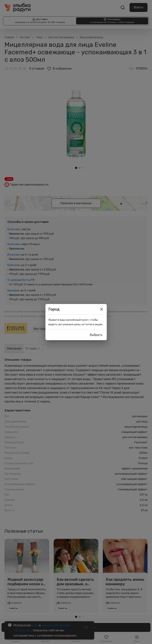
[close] (102, 309)
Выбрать (96, 335)
